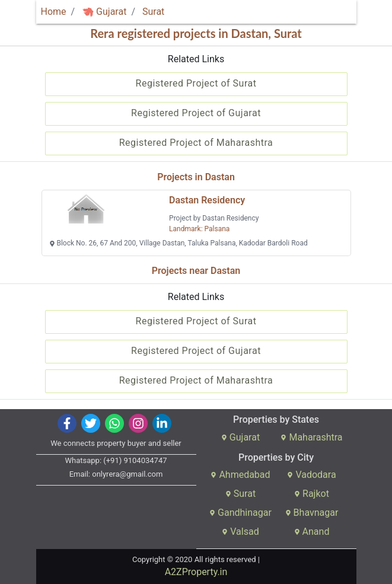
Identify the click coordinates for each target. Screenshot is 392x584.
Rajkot (312, 494)
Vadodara (311, 475)
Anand (312, 532)
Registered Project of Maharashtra (196, 143)
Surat (153, 12)
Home (54, 12)
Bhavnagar (312, 513)
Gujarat (104, 12)
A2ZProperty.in (196, 572)
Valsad (240, 532)
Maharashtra (311, 437)
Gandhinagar (240, 513)
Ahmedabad (240, 475)
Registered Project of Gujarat (196, 113)
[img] (88, 12)
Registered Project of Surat (196, 83)
